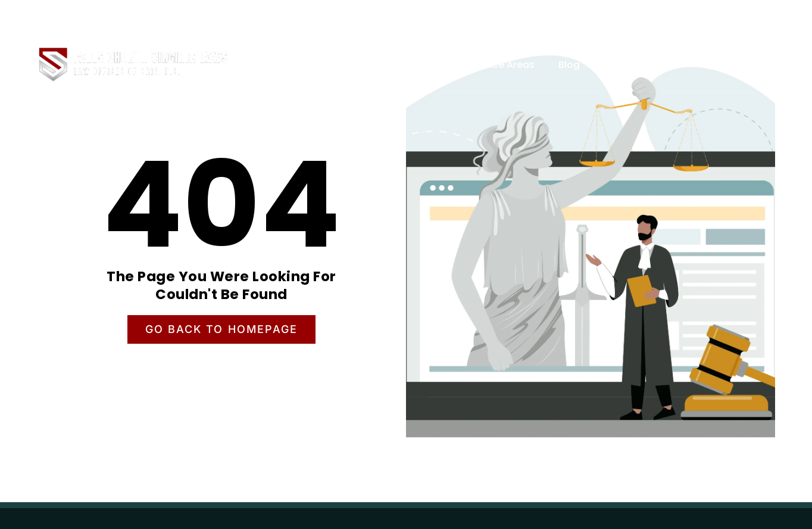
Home (358, 65)
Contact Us (631, 65)
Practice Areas (499, 65)
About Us (419, 65)
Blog (569, 65)
